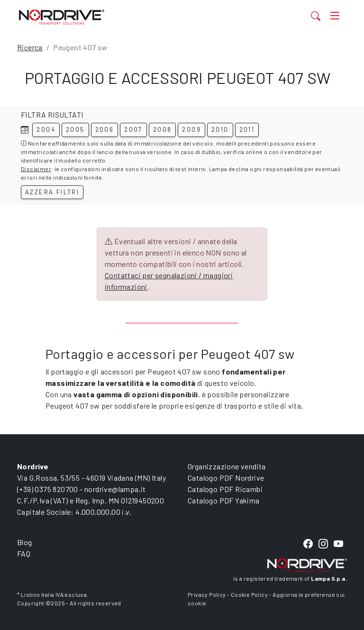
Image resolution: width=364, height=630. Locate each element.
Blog (25, 542)
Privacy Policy (207, 594)
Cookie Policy (249, 594)
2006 (105, 129)
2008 (163, 129)
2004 (46, 129)
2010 (220, 129)
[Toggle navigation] (335, 16)
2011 (247, 129)
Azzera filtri (52, 192)
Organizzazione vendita (227, 466)
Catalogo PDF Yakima (224, 500)
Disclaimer (36, 169)
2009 (191, 129)
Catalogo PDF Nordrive (226, 478)
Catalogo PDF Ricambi (225, 489)
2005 (75, 129)
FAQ (24, 553)
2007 (133, 129)
